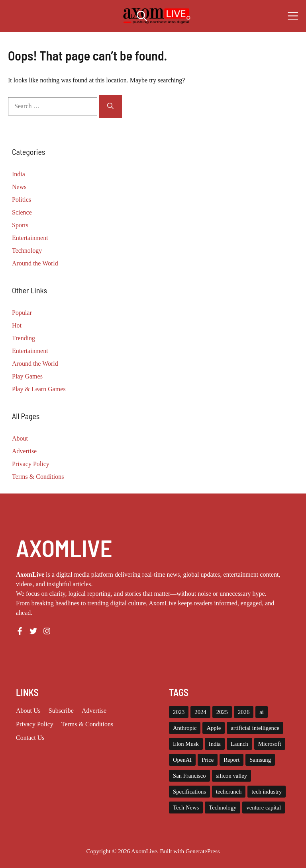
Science (22, 212)
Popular (22, 313)
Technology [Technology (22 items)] (223, 808)
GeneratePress (203, 851)
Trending (24, 338)
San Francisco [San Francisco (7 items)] (189, 776)
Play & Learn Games (39, 389)
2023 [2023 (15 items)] (179, 712)
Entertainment (30, 238)
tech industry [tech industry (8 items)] (267, 792)
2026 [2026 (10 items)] (244, 712)
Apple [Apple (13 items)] (214, 728)
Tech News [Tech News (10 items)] (186, 808)
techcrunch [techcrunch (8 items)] (229, 792)
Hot (17, 325)
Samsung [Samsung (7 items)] (260, 760)
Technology (27, 251)
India (19, 174)
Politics (22, 200)
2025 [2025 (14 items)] (222, 712)
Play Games (27, 376)
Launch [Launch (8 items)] (239, 744)
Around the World (35, 263)
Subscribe (61, 711)
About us (28, 711)
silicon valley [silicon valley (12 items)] (232, 776)
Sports (20, 225)
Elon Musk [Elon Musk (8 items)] (186, 744)
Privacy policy (35, 724)
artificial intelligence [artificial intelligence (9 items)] (255, 728)
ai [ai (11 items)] (262, 712)
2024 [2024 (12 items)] (200, 712)
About (20, 438)
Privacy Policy (31, 464)
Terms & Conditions (38, 477)
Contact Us (30, 738)
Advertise (24, 451)
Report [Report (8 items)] (231, 760)
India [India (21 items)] (215, 744)
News (19, 187)
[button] (142, 16)
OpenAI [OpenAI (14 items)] (182, 760)
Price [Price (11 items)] (208, 760)
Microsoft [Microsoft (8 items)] (270, 744)
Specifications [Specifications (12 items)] (189, 792)
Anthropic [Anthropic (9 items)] (185, 728)
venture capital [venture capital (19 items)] (264, 808)
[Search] (110, 106)
